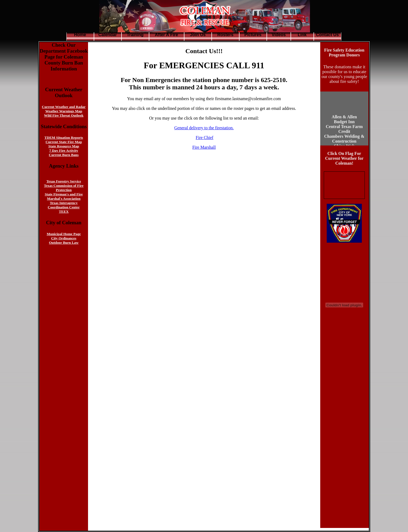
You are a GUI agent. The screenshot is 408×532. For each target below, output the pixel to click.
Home (80, 35)
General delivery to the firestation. (204, 128)
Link (302, 35)
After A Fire (167, 35)
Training (135, 35)
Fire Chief (205, 138)
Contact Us (327, 35)
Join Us (198, 35)
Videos (279, 35)
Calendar (107, 35)
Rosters (225, 35)
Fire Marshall (204, 147)
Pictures (253, 35)
